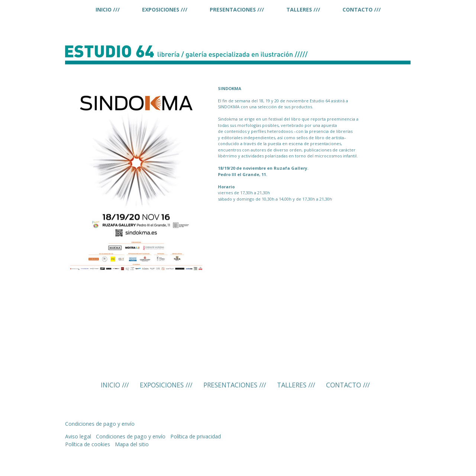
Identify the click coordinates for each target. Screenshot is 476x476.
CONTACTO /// (362, 9)
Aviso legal (78, 436)
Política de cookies (88, 444)
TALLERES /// (303, 9)
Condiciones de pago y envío (100, 424)
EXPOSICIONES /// (165, 9)
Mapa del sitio (132, 444)
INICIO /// (108, 9)
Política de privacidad (196, 436)
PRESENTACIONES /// (237, 9)
